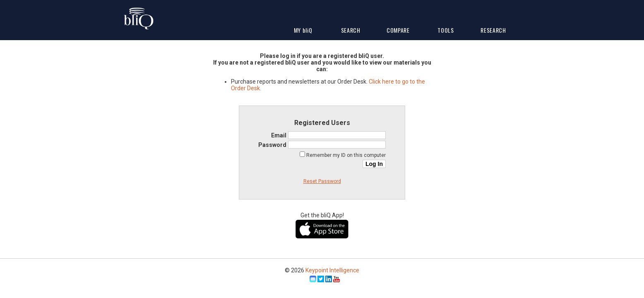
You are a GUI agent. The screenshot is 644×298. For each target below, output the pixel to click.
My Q (303, 30)
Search (351, 30)
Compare (398, 30)
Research (493, 30)
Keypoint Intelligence (332, 270)
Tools (446, 30)
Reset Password (322, 181)
